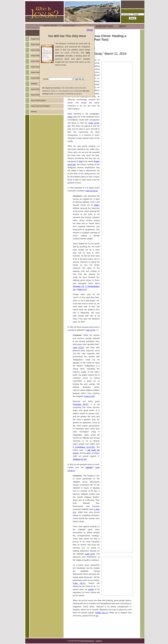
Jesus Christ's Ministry (39, 67)
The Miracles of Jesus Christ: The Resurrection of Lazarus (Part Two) (116, 488)
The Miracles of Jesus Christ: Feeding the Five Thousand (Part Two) (116, 321)
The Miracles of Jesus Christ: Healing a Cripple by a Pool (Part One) (116, 161)
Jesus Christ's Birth (38, 61)
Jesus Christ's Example (39, 50)
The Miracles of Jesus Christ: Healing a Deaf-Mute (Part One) (116, 365)
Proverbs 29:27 (81, 404)
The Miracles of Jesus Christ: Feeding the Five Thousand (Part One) (116, 312)
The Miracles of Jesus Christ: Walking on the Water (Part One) (116, 331)
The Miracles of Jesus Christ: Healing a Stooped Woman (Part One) (116, 453)
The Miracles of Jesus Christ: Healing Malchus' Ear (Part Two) (116, 526)
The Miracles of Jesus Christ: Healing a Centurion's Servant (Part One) (117, 208)
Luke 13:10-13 (92, 191)
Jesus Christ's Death (38, 72)
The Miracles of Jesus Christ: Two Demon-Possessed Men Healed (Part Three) (116, 268)
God (81, 161)
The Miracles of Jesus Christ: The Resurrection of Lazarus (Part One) (116, 478)
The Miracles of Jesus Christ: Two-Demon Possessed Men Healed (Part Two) (116, 259)
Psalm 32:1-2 (102, 613)
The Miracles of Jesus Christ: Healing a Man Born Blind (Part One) (116, 425)
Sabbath (89, 467)
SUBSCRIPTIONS (104, 26)
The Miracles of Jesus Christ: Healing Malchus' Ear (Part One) (116, 517)
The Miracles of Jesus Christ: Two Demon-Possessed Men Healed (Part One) (116, 249)
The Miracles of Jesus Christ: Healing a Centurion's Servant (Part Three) (117, 227)
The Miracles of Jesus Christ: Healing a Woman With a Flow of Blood (117, 277)
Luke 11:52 (89, 396)
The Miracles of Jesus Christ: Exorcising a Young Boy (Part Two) (116, 409)
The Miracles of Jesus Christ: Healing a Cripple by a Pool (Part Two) (116, 171)
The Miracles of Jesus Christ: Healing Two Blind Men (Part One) (116, 293)
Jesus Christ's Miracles (39, 89)
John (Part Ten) (110, 591)
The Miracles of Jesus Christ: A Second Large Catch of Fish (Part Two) (117, 545)
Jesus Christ (35, 56)
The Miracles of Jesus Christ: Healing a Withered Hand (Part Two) (117, 199)
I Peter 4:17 (81, 289)
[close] (90, 30)
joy (97, 616)
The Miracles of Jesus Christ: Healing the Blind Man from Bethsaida (116, 391)
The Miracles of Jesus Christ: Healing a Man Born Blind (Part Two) (116, 434)
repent (91, 589)
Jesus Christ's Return (38, 100)
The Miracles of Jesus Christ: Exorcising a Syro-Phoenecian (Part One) (117, 347)
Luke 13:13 (78, 348)
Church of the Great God (87, 641)
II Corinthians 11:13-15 (83, 447)
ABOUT (123, 26)
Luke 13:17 (79, 583)
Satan (96, 205)
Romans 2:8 (79, 286)
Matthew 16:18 (80, 459)
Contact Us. (99, 641)
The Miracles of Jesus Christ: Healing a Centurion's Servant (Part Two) (117, 217)
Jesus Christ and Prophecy (40, 106)
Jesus (70, 117)
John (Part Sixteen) (112, 580)
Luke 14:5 (90, 554)
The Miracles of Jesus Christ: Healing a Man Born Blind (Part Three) (116, 444)
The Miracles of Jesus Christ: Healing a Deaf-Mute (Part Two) (116, 375)
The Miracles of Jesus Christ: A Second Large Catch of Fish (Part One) (117, 536)
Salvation (34, 84)
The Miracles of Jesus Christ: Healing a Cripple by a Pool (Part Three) (116, 180)
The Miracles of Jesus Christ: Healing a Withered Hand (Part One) (117, 189)
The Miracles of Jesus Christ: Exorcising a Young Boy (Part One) (116, 400)
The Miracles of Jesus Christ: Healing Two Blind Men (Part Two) (116, 303)
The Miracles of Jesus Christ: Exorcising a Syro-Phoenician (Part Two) (116, 356)
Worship (34, 112)
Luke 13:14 (90, 330)
